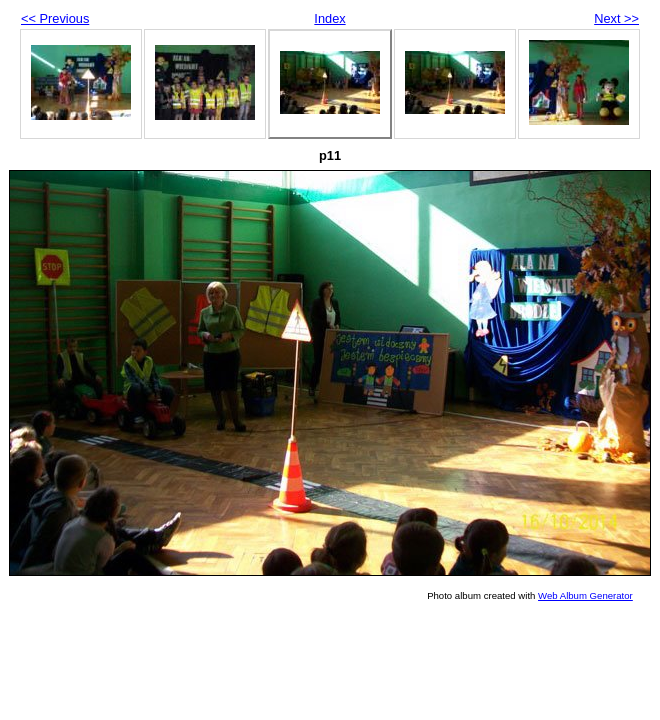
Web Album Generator (585, 595)
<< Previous (55, 18)
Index (329, 18)
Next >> (616, 18)
